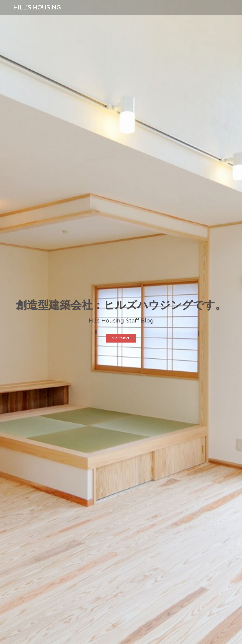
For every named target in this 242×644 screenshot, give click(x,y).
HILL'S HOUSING (37, 7)
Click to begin (121, 338)
